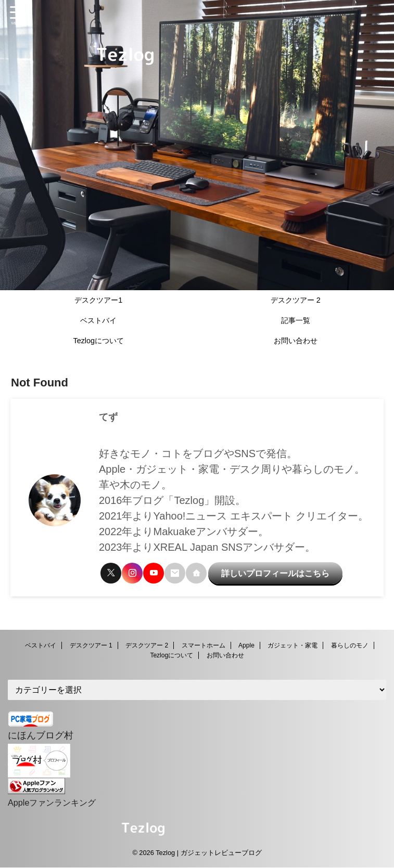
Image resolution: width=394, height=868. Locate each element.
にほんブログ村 (44, 737)
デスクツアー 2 (296, 300)
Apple (246, 648)
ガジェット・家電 (293, 648)
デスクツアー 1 (91, 648)
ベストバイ (98, 320)
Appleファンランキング (57, 803)
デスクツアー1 (98, 300)
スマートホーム (204, 648)
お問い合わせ (296, 341)
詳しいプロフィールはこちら (270, 570)
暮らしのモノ (350, 648)
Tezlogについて (98, 341)
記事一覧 (296, 320)
